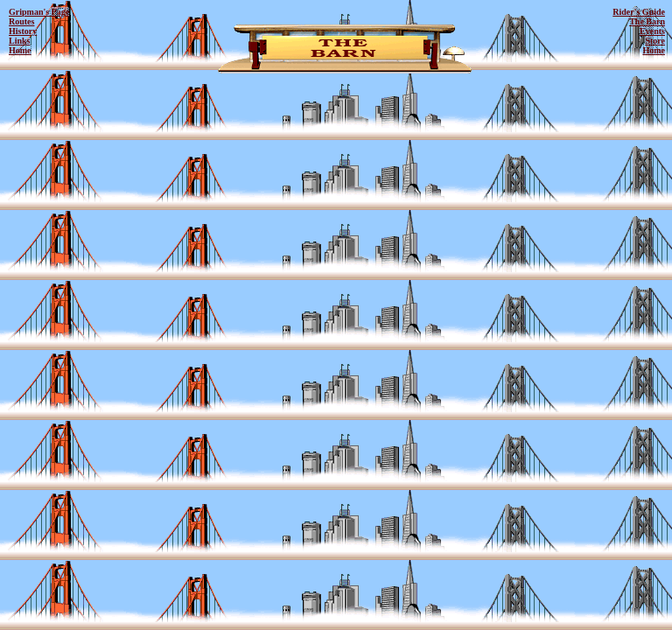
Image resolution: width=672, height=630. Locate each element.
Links (19, 41)
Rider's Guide (639, 12)
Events (652, 31)
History (23, 31)
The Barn (647, 21)
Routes (21, 21)
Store (655, 41)
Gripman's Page (39, 12)
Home (20, 50)
